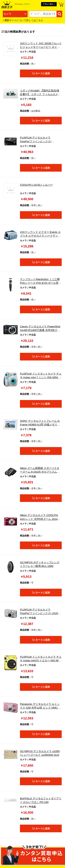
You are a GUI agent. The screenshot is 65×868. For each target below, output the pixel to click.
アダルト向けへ (49, 4)
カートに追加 (43, 73)
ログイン (27, 4)
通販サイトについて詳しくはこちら (24, 20)
